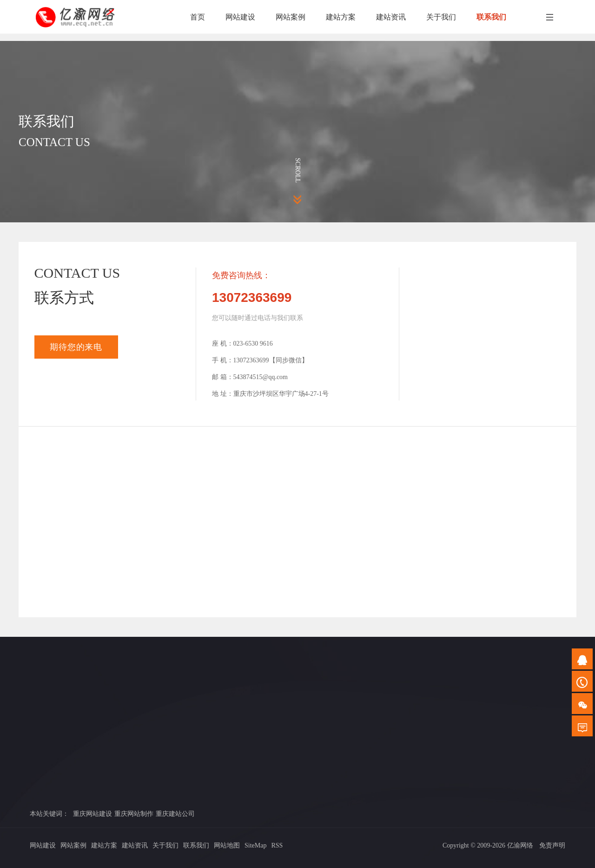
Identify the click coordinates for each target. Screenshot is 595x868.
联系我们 (196, 845)
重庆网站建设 (93, 814)
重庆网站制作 (134, 814)
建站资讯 (135, 845)
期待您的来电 (76, 347)
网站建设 (43, 845)
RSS (277, 845)
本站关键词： (49, 814)
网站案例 (73, 845)
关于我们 (165, 845)
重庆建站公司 (175, 814)
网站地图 (227, 845)
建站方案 (104, 845)
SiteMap (255, 845)
